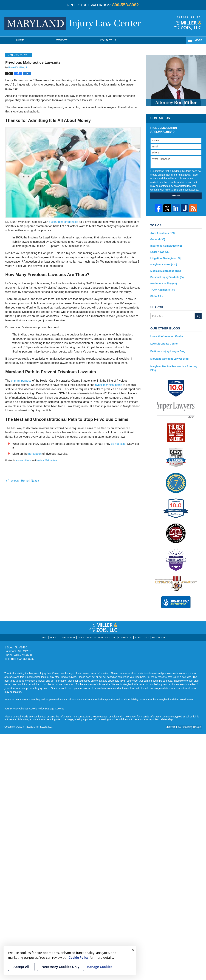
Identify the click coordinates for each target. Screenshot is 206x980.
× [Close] (133, 949)
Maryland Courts (163, 264)
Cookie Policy (36, 707)
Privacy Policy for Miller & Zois (97, 636)
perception (35, 454)
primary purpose (21, 381)
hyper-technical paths (109, 385)
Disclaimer (70, 636)
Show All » (157, 295)
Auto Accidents (24, 460)
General (158, 239)
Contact (108, 40)
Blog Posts (156, 636)
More (198, 40)
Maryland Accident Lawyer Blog (169, 357)
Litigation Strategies (166, 258)
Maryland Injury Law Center (73, 23)
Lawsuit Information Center (166, 335)
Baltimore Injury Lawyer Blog (168, 350)
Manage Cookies (54, 707)
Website (62, 40)
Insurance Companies (166, 246)
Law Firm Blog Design (185, 725)
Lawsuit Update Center (164, 343)
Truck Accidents (162, 289)
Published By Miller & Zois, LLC (187, 23)
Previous (12, 481)
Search (198, 315)
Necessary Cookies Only (61, 967)
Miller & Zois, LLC (43, 725)
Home (20, 40)
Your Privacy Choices (16, 707)
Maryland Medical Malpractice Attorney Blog (173, 367)
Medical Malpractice (47, 460)
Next (35, 481)
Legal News (160, 252)
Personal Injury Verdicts (167, 277)
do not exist (118, 444)
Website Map (140, 636)
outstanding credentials (64, 222)
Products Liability (163, 283)
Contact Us (124, 636)
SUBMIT (176, 196)
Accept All (21, 967)
